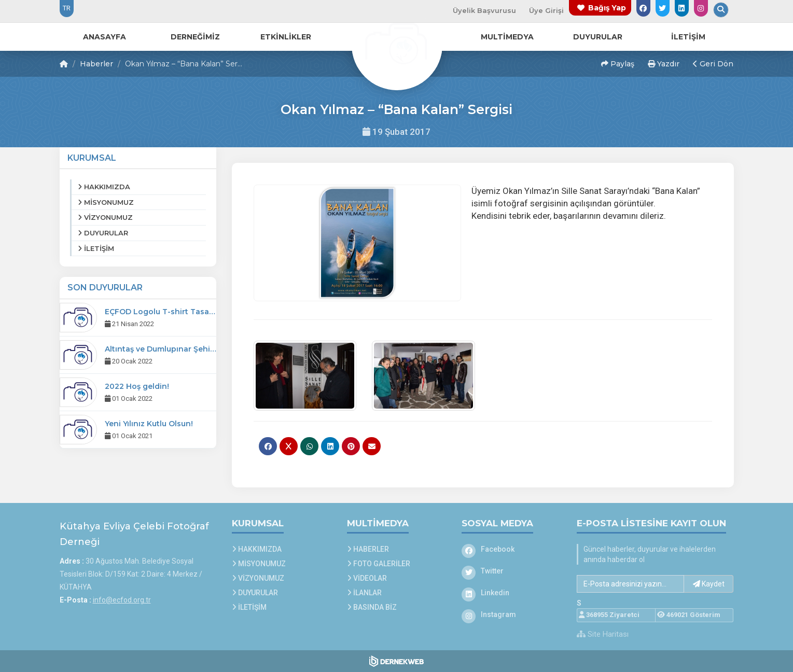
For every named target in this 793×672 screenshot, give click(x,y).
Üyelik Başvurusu (484, 10)
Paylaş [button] (618, 64)
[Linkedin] (511, 593)
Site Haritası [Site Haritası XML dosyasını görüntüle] (603, 634)
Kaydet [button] (709, 584)
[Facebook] (511, 549)
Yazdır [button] (664, 64)
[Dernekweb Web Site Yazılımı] (396, 661)
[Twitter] (511, 571)
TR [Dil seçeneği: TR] (67, 8)
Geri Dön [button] (713, 64)
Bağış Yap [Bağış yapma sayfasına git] (607, 8)
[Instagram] (511, 614)
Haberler (96, 64)
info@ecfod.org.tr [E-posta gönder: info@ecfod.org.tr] (122, 600)
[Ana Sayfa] (397, 44)
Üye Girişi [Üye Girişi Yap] (546, 10)
